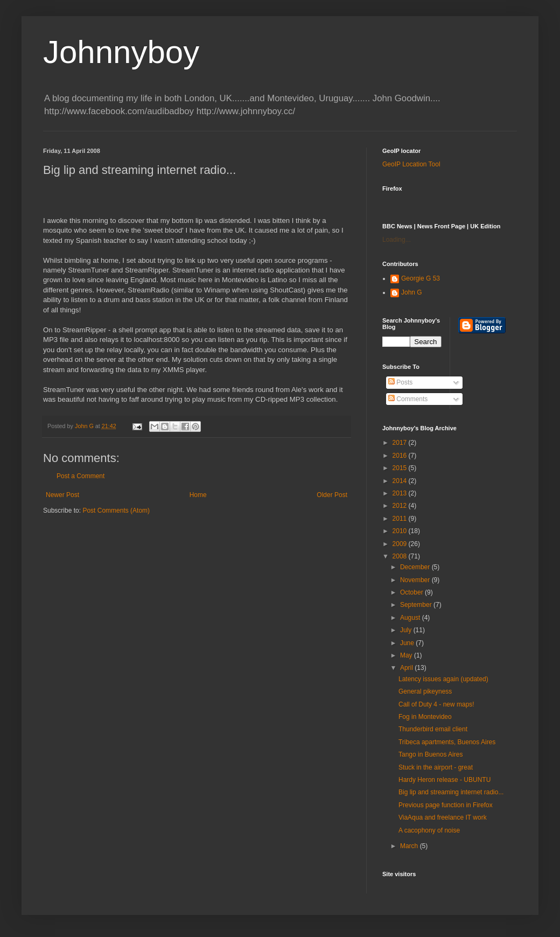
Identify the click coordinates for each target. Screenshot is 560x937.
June (408, 643)
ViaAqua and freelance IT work (443, 817)
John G (412, 292)
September (417, 605)
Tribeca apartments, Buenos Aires (447, 742)
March (410, 846)
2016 (401, 456)
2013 (401, 493)
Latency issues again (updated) (443, 679)
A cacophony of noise (429, 830)
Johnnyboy (121, 52)
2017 (401, 443)
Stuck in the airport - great (436, 767)
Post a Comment (80, 476)
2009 (401, 544)
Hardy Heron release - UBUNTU (444, 780)
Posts (400, 382)
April (407, 668)
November (416, 580)
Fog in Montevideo (425, 717)
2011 (401, 519)
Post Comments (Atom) (116, 511)
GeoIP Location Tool (411, 164)
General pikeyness (425, 691)
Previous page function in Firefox (446, 805)
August (411, 618)
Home (198, 495)
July (407, 630)
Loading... (397, 240)
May (407, 655)
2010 (401, 531)
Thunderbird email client (433, 729)
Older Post (332, 495)
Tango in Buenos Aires (430, 754)
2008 (401, 556)
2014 (401, 481)
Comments (408, 399)
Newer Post (62, 495)
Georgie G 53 (421, 278)
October (412, 592)
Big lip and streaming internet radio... (451, 792)
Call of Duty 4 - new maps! (436, 704)
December (416, 567)
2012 (401, 506)
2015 (401, 468)
